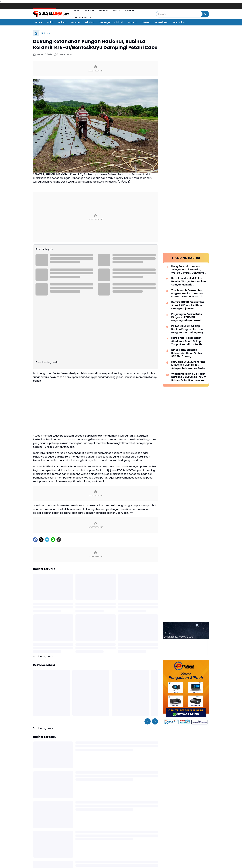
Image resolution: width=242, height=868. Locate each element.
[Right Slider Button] (155, 721)
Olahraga (104, 22)
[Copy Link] (59, 540)
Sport (130, 11)
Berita (90, 11)
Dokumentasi (83, 17)
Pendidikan (179, 22)
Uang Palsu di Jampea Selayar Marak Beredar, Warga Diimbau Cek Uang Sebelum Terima (188, 270)
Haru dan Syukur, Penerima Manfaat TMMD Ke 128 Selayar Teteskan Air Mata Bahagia (188, 365)
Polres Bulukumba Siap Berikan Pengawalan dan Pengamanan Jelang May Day (187, 329)
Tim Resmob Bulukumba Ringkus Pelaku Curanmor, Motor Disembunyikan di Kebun (188, 293)
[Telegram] (47, 540)
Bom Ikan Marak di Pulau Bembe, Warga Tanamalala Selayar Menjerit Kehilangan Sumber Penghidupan (189, 281)
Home (77, 11)
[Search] (179, 14)
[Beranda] (36, 33)
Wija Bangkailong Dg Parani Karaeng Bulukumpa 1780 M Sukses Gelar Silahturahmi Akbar (189, 377)
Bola (117, 11)
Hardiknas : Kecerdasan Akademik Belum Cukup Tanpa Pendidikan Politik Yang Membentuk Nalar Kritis (187, 341)
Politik (50, 22)
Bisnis (104, 11)
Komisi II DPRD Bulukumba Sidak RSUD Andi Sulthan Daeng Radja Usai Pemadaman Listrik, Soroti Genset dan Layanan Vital (188, 305)
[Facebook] (35, 540)
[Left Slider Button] (148, 721)
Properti (132, 22)
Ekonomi (75, 22)
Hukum (62, 22)
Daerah (146, 22)
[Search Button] (206, 14)
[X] (41, 540)
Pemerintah (161, 22)
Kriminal (90, 22)
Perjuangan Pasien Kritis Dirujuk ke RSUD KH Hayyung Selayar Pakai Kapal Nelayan (187, 317)
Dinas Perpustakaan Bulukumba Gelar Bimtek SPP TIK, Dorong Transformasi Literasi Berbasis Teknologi (187, 353)
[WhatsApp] (53, 540)
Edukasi (119, 22)
